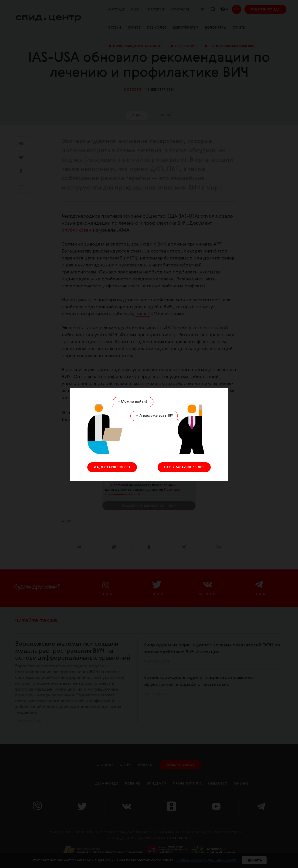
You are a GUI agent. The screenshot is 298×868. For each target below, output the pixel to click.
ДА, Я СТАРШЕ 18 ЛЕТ (112, 467)
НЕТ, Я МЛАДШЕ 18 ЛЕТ (184, 467)
